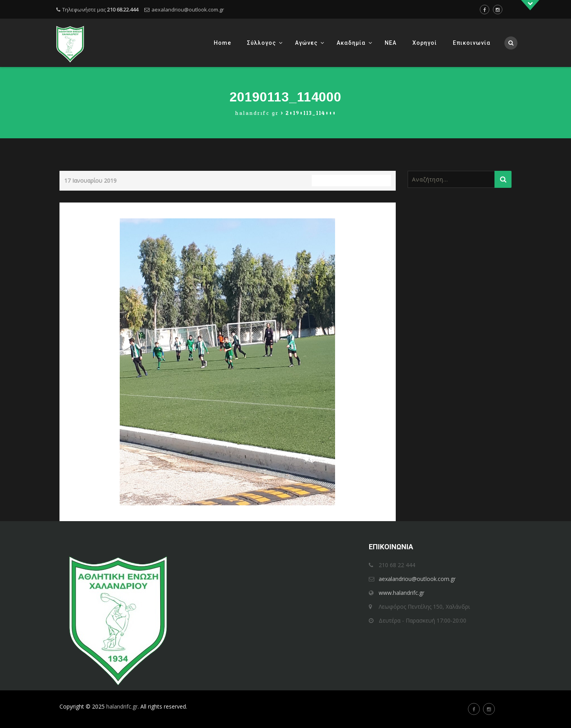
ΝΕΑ (391, 43)
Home (222, 43)
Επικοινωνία (472, 43)
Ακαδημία (351, 43)
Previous (78, 208)
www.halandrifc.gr (401, 593)
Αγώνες (306, 43)
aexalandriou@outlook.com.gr (188, 10)
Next (382, 208)
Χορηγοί (425, 43)
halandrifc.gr (122, 706)
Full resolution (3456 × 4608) (351, 181)
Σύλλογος (262, 43)
